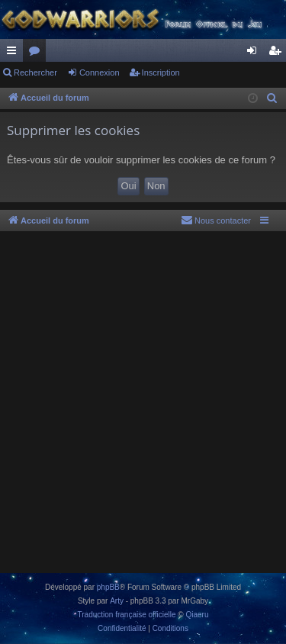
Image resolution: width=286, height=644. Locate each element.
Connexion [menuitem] (255, 53)
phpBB (108, 587)
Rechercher (35, 72)
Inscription (161, 72)
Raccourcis (14, 53)
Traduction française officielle (127, 615)
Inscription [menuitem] (278, 53)
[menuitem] (272, 98)
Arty (117, 601)
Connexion (100, 72)
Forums (37, 53)
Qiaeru (197, 615)
